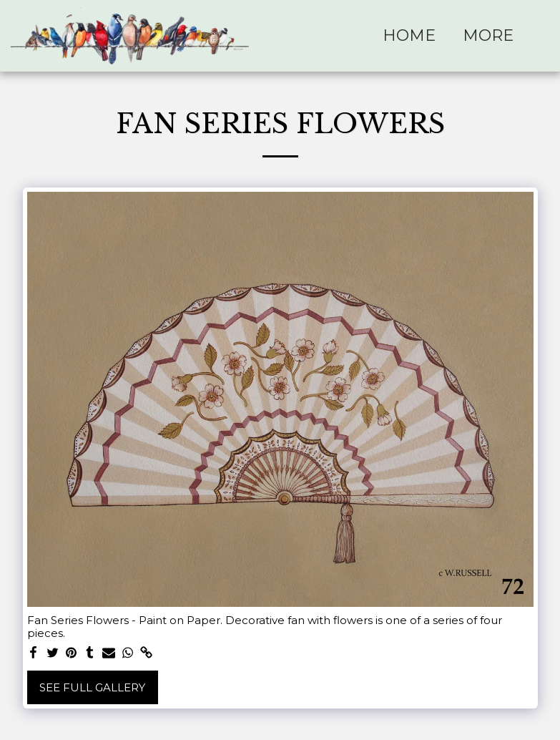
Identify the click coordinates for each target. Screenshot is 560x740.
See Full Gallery (92, 687)
